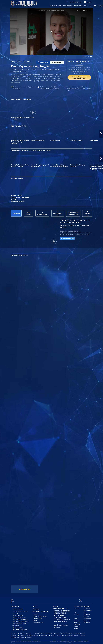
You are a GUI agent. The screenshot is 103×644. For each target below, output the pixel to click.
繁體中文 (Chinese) (18, 636)
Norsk (53, 634)
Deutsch (29, 632)
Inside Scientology (18, 614)
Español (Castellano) (66, 632)
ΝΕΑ (86, 6)
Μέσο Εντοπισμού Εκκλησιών (87, 613)
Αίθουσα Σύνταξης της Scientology (77, 621)
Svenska (83, 634)
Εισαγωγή (36, 613)
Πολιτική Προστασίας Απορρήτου (81, 640)
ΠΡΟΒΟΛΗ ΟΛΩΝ (24, 589)
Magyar (15, 634)
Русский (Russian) (72, 634)
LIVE (60, 6)
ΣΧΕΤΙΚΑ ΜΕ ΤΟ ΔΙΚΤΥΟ (40, 611)
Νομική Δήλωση (69, 642)
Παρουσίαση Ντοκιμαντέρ (20, 629)
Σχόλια (35, 620)
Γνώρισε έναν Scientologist (20, 618)
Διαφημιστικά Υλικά (38, 622)
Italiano (22, 634)
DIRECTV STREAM (60, 612)
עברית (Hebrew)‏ (80, 632)
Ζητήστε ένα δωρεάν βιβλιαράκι (50, 88)
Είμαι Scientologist (18, 627)
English (15, 632)
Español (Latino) (52, 632)
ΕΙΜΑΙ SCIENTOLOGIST (21, 61)
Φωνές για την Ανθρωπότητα (21, 621)
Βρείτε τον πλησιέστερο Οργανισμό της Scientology (25, 88)
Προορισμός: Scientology (20, 616)
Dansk (22, 632)
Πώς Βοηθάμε (87, 617)
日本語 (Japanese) (33, 634)
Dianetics (76, 617)
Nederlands (44, 634)
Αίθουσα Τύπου (38, 617)
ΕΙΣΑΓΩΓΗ (53, 6)
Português (61, 634)
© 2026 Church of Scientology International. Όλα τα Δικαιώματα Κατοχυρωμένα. (26, 641)
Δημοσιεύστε (57, 62)
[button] (101, 134)
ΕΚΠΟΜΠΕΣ (78, 6)
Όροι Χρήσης (53, 640)
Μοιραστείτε (43, 62)
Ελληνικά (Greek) (40, 632)
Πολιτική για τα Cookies (64, 640)
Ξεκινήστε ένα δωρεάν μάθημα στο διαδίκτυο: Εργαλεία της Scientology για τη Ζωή (79, 89)
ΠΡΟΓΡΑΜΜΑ (68, 6)
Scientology (77, 608)
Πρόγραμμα (36, 608)
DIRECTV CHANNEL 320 (62, 610)
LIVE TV (35, 605)
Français (29, 636)
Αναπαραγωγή (67, 238)
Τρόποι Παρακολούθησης (40, 615)
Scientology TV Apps (60, 620)
